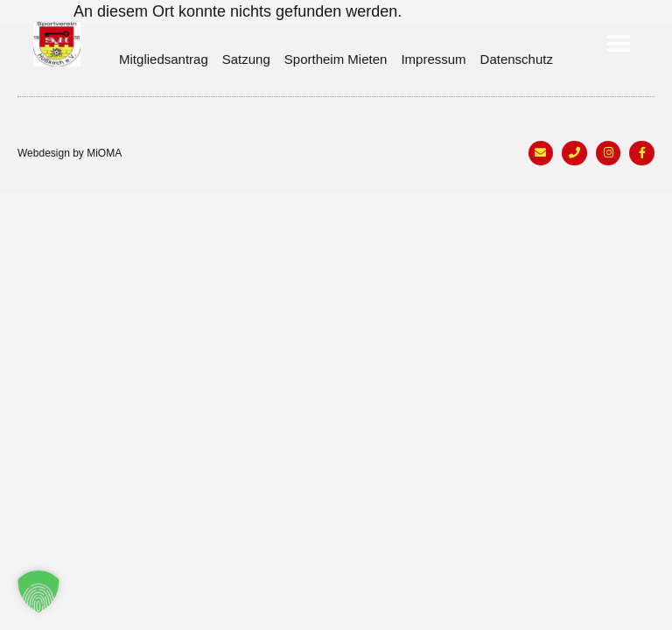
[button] (619, 44)
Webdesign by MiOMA (70, 153)
